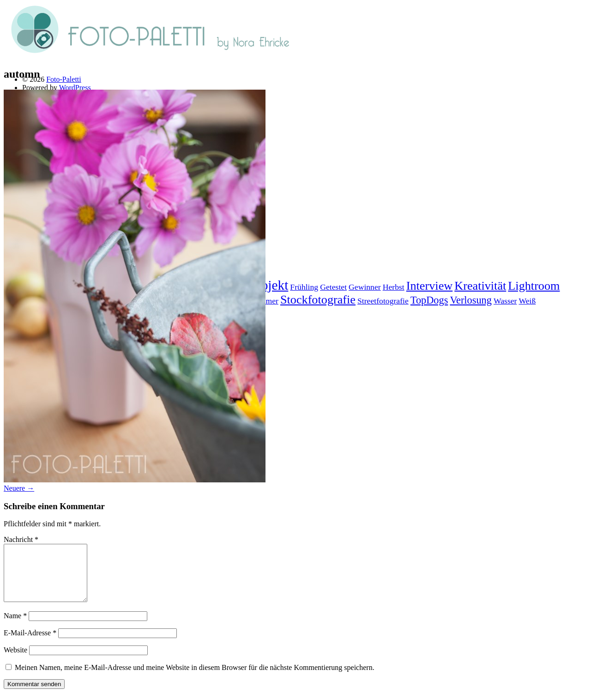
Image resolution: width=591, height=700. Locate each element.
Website (15, 661)
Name (15, 627)
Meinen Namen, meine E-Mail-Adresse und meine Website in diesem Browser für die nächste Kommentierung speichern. (195, 679)
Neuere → (19, 488)
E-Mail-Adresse (30, 644)
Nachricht (21, 539)
